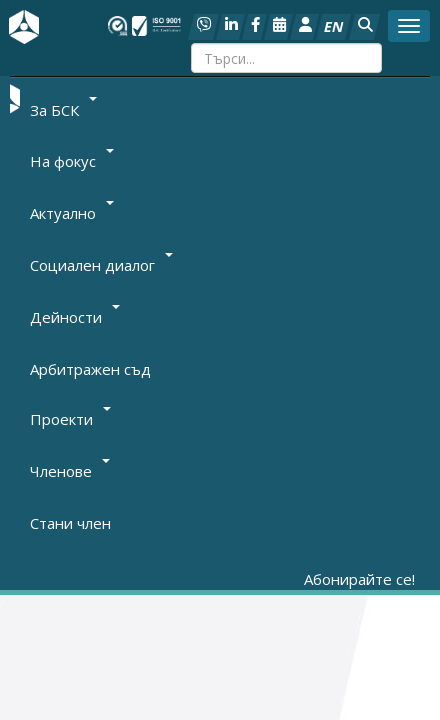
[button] (364, 27)
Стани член (70, 523)
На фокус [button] (72, 161)
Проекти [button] (70, 419)
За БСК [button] (63, 109)
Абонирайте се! (359, 579)
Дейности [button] (75, 317)
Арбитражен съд (90, 369)
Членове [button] (70, 471)
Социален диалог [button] (101, 265)
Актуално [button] (72, 213)
